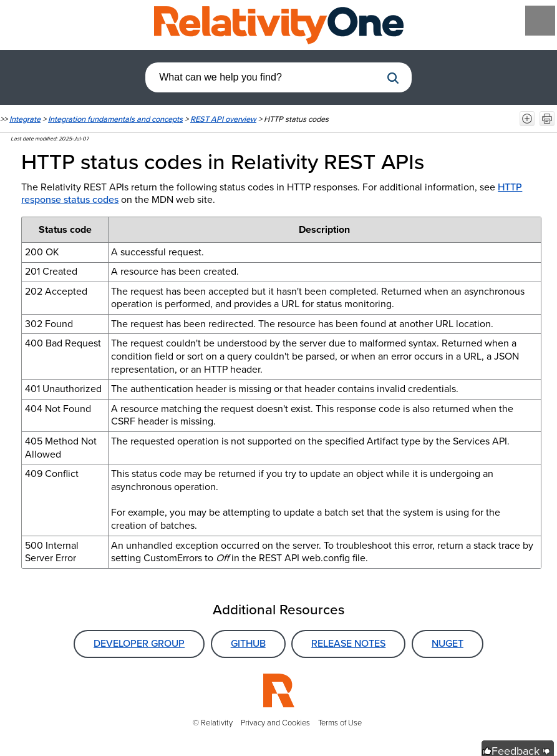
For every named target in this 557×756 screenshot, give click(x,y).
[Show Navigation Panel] (540, 21)
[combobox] (263, 77)
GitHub (248, 643)
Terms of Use (340, 723)
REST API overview (223, 119)
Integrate (25, 119)
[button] (393, 78)
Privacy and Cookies (275, 723)
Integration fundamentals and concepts (115, 119)
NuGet (448, 643)
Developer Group (139, 643)
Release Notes (348, 643)
